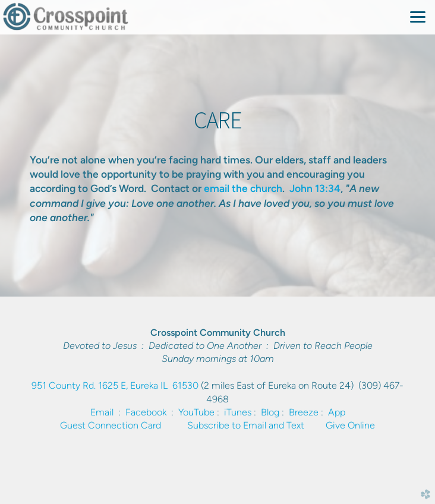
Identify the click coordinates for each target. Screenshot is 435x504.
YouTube (196, 412)
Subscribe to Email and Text (246, 425)
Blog (270, 412)
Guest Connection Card (111, 425)
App (337, 412)
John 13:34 (315, 188)
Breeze (304, 412)
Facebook (146, 412)
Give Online (350, 425)
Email (102, 412)
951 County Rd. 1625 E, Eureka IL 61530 (115, 385)
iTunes (238, 412)
